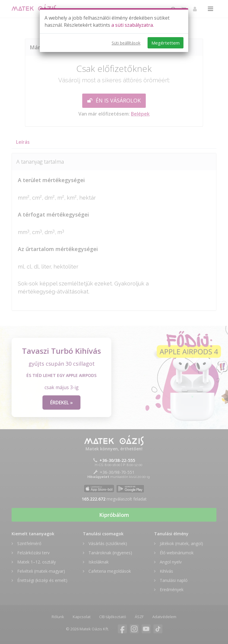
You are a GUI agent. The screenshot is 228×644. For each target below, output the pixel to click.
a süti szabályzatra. (133, 25)
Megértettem (166, 43)
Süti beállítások (126, 43)
